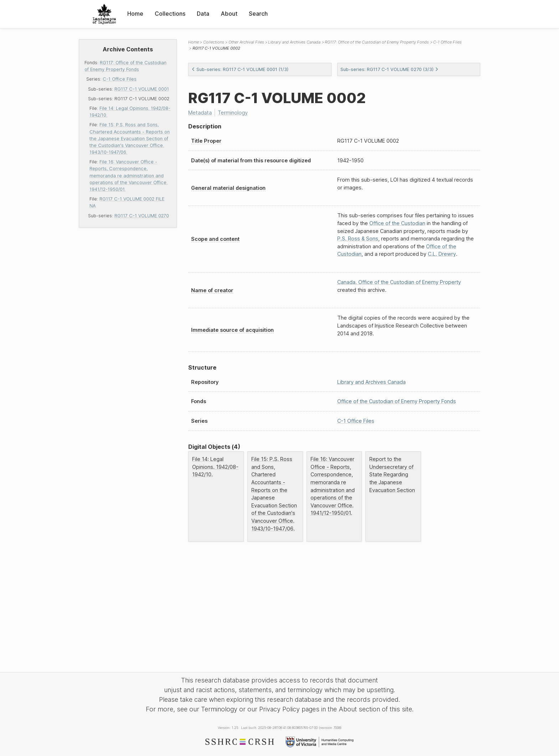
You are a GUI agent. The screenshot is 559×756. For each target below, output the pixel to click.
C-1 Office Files (120, 79)
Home (135, 14)
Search (258, 14)
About (229, 14)
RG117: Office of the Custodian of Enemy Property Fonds (377, 42)
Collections (170, 14)
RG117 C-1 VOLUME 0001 (142, 89)
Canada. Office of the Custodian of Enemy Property (399, 282)
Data (203, 14)
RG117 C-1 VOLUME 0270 (142, 216)
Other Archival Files (246, 42)
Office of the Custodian (397, 223)
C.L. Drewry (442, 254)
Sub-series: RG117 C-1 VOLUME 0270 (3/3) (389, 69)
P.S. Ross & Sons (358, 239)
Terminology (233, 113)
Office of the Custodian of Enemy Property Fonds (397, 401)
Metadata (200, 113)
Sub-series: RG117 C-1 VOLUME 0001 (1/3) (240, 69)
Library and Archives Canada (294, 42)
